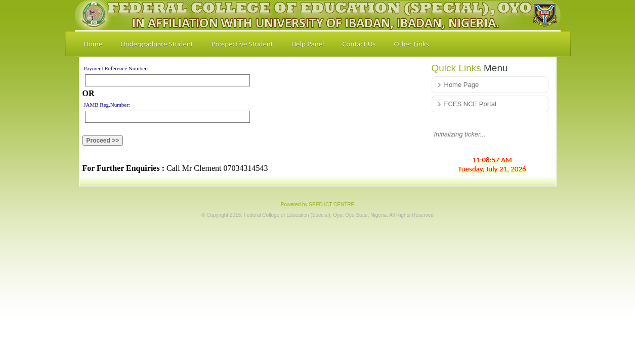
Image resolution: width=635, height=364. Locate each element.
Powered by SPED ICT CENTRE (317, 204)
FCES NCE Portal (470, 104)
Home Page (462, 85)
